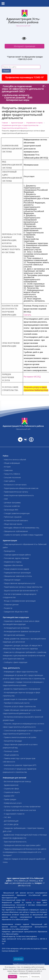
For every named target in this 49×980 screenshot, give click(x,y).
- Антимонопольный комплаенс (15, 520)
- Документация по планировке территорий (20, 699)
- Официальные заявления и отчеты (17, 576)
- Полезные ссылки (11, 751)
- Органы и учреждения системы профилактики (22, 807)
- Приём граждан (10, 799)
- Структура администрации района (17, 555)
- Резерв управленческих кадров (16, 569)
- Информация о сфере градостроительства (20, 672)
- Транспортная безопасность (15, 842)
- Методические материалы (14, 635)
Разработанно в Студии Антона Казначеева (29, 964)
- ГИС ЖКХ (7, 817)
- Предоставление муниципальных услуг (19, 583)
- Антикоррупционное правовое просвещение (21, 631)
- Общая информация (11, 463)
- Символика (8, 470)
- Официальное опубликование (15, 531)
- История (7, 467)
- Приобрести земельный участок (16, 703)
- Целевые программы (12, 503)
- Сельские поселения (12, 477)
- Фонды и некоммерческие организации (19, 601)
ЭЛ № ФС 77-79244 (33, 900)
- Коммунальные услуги (12, 803)
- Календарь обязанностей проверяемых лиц (21, 528)
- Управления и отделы (12, 562)
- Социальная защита (11, 792)
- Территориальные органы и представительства (22, 587)
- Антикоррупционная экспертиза (16, 628)
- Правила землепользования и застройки (19, 737)
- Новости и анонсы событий (14, 460)
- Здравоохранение (11, 785)
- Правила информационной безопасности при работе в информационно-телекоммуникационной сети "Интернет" (25, 852)
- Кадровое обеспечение (13, 565)
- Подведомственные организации (17, 573)
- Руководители (9, 551)
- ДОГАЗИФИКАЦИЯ (11, 821)
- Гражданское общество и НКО (15, 612)
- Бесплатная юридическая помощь (17, 781)
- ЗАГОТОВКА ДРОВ (11, 824)
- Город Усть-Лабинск (11, 474)
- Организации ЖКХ (11, 510)
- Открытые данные (11, 604)
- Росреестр (8, 608)
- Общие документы (11, 755)
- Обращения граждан (12, 580)
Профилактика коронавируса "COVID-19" (24, 77)
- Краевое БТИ (8, 796)
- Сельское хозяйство (11, 506)
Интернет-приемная (25, 46)
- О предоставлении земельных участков (19, 810)
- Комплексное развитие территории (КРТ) (20, 765)
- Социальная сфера (11, 789)
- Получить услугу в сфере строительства (19, 706)
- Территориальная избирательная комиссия (21, 488)
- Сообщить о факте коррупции (15, 662)
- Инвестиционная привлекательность (18, 495)
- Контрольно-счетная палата (15, 485)
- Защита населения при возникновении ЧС (20, 591)
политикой (24, 973)
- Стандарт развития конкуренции (16, 513)
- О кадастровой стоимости (14, 814)
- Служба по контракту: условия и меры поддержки (23, 535)
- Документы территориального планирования (21, 689)
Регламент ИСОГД (32, 377)
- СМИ (5, 499)
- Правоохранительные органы (15, 492)
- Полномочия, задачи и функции (16, 558)
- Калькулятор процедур (12, 741)
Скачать (27, 315)
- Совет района (9, 481)
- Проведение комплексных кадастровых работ (22, 845)
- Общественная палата (12, 524)
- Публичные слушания (12, 517)
